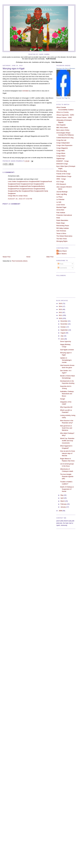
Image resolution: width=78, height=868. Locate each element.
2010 (61, 318)
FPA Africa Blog (62, 171)
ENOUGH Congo (62, 164)
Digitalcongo (61, 159)
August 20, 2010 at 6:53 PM (20, 199)
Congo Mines (61, 153)
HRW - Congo (61, 179)
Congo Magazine (62, 148)
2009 (61, 511)
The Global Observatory (64, 236)
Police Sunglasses (36, 191)
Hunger (63, 399)
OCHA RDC (60, 210)
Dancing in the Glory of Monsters (66, 68)
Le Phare (59, 197)
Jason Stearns (62, 254)
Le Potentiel (60, 199)
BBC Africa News (62, 128)
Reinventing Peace (63, 226)
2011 (61, 315)
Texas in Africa (61, 233)
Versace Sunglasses (35, 189)
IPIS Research (61, 184)
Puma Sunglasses (22, 189)
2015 (61, 304)
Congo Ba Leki (61, 140)
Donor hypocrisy (66, 341)
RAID (58, 218)
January (63, 507)
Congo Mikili (61, 151)
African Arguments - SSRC (65, 115)
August (63, 333)
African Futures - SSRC (64, 117)
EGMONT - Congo (63, 161)
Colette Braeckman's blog (65, 138)
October (63, 327)
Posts (61, 264)
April (62, 498)
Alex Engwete (61, 125)
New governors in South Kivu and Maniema (66, 428)
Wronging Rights (62, 241)
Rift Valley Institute (63, 228)
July (62, 336)
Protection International (64, 215)
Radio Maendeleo (62, 220)
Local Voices (61, 205)
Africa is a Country (63, 112)
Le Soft (59, 202)
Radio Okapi (61, 223)
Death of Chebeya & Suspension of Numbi (67, 489)
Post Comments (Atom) (20, 261)
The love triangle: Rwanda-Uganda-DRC (67, 477)
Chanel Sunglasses (22, 184)
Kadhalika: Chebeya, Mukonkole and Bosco (67, 394)
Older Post (50, 257)
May (62, 495)
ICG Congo (60, 182)
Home (28, 257)
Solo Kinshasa (61, 231)
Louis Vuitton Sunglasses (16, 181)
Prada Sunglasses (33, 186)
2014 (61, 306)
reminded (25, 91)
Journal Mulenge (62, 192)
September (64, 330)
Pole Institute (61, 213)
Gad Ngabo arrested (67, 350)
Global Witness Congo (64, 176)
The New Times (62, 239)
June (62, 339)
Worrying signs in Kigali (14, 69)
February (64, 504)
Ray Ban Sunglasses (23, 191)
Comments (62, 268)
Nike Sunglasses (21, 186)
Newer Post (7, 257)
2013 (61, 309)
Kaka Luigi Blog (62, 194)
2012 (61, 312)
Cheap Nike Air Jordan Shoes (18, 196)
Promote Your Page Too (63, 98)
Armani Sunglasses (35, 184)
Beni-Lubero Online (63, 130)
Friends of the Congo (63, 174)
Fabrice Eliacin (62, 251)
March (63, 501)
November (64, 324)
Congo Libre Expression (64, 145)
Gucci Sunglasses (31, 181)
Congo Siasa (39, 9)
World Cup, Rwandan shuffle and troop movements (67, 441)
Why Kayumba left (66, 407)
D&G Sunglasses (42, 181)
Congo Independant (63, 143)
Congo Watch (61, 156)
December (64, 321)
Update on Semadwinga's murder (66, 360)
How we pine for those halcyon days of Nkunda (68, 453)
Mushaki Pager (61, 207)
